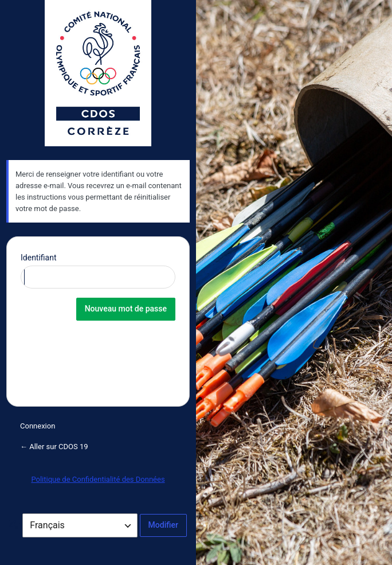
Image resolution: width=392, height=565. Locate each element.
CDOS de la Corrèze (98, 73)
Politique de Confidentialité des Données (98, 479)
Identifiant (39, 258)
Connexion (38, 426)
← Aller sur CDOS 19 (54, 447)
